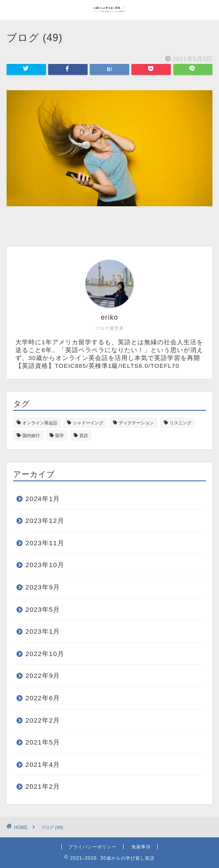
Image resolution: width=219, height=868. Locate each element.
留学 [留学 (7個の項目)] (60, 436)
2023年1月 (43, 631)
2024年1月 (43, 499)
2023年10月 (45, 565)
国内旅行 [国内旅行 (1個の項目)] (31, 436)
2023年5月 (43, 609)
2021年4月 (43, 764)
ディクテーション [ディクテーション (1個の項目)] (136, 423)
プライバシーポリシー (92, 847)
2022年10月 (45, 654)
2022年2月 (43, 720)
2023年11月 (45, 543)
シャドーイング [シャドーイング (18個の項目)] (88, 423)
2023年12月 (45, 520)
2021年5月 (43, 742)
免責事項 (141, 847)
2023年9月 (43, 587)
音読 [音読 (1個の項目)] (84, 436)
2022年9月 (43, 676)
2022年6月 (43, 698)
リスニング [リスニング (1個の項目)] (180, 423)
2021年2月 (43, 786)
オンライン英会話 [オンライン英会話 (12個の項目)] (40, 423)
